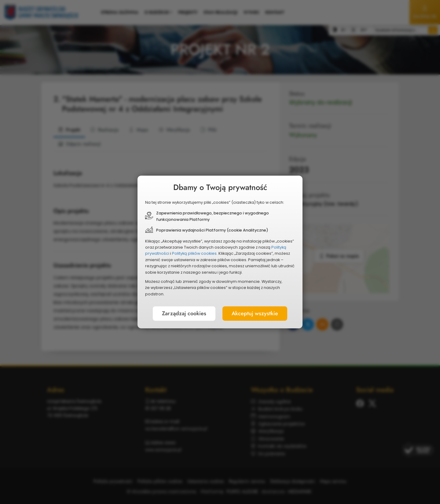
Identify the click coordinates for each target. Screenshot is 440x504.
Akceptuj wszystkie (255, 313)
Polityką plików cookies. (195, 253)
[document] (220, 252)
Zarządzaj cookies (184, 313)
